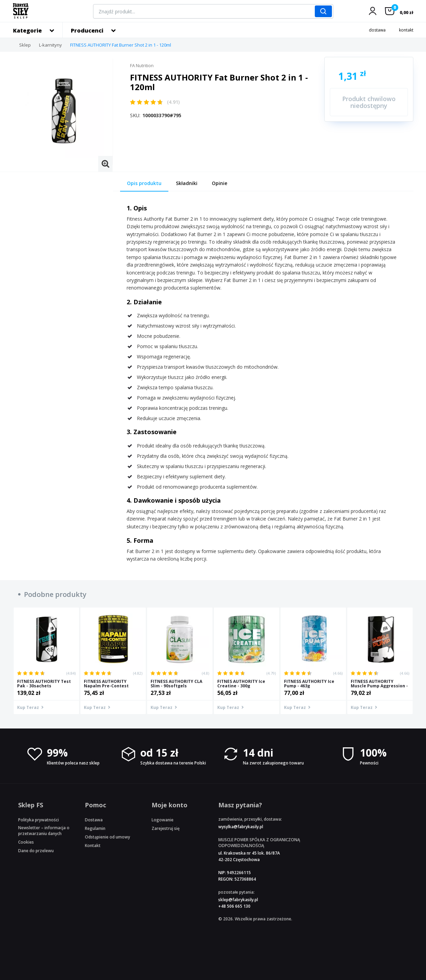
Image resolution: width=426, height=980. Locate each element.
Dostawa (94, 820)
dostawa (377, 30)
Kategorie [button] (27, 30)
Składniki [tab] (187, 183)
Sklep (25, 45)
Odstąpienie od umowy (107, 837)
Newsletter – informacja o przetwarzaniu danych (44, 831)
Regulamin (95, 828)
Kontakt (93, 846)
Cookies (26, 842)
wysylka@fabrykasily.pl (241, 827)
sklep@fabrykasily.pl (238, 900)
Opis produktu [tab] (144, 183)
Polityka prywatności (38, 820)
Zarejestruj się (166, 828)
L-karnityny (50, 45)
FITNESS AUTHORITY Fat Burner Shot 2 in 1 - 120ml (121, 45)
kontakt (406, 30)
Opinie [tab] (220, 183)
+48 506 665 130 (234, 906)
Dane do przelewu (36, 851)
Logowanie (163, 820)
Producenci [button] (87, 30)
